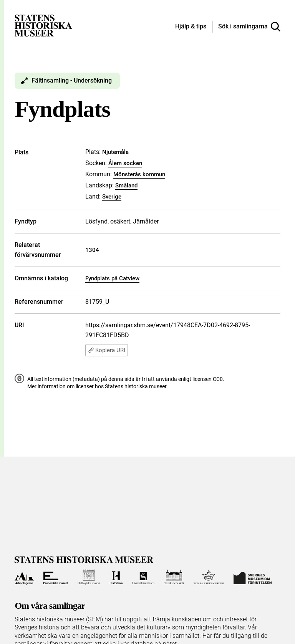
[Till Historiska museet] (116, 577)
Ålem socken (125, 163)
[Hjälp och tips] (191, 27)
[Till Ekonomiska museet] (56, 577)
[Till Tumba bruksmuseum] (209, 577)
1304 (92, 250)
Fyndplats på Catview (112, 278)
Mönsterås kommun (139, 174)
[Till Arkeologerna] (24, 577)
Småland (126, 185)
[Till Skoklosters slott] (174, 577)
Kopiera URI (107, 350)
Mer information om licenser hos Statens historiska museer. (98, 386)
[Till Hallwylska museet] (89, 577)
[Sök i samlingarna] (249, 27)
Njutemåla (115, 152)
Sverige (112, 197)
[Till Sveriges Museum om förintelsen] (253, 577)
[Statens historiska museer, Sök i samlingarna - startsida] (43, 25)
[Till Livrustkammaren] (143, 577)
